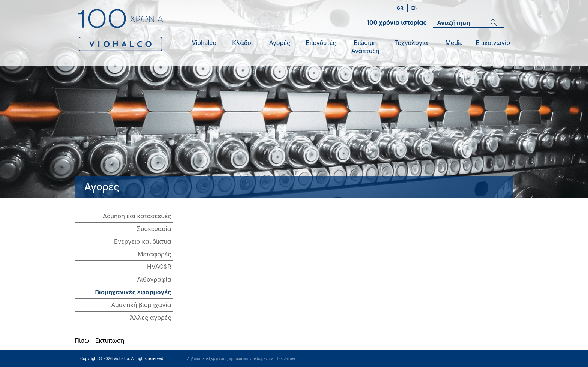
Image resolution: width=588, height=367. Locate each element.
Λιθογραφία (154, 279)
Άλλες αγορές (150, 318)
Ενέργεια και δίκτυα (142, 241)
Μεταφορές (154, 254)
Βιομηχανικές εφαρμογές (133, 292)
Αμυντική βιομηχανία (141, 305)
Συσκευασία (154, 229)
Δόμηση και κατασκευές (137, 216)
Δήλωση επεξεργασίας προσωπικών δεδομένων (230, 358)
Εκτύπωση (110, 340)
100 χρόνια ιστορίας (397, 22)
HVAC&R (159, 267)
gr (401, 8)
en (414, 8)
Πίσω (82, 340)
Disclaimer (286, 358)
